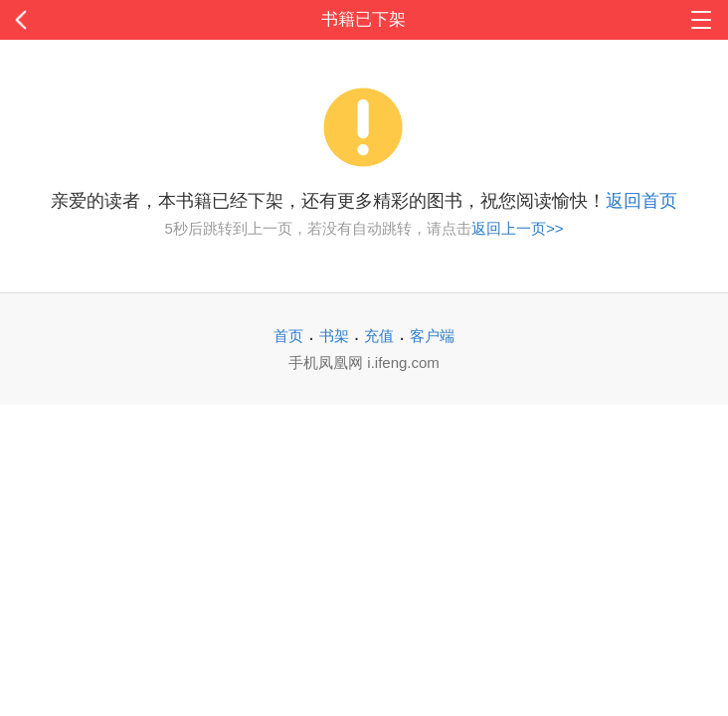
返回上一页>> (518, 228)
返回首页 (641, 201)
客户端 (432, 336)
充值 (379, 336)
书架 (334, 336)
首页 (288, 336)
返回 (73, 20)
